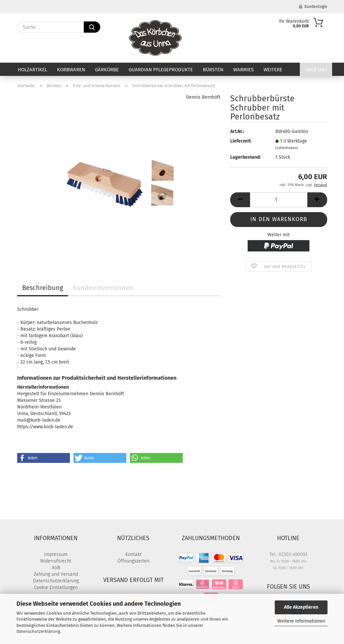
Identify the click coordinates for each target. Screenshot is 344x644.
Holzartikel (32, 70)
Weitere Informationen (301, 621)
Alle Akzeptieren (301, 607)
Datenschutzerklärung (38, 631)
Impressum (56, 554)
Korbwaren (71, 70)
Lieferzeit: (241, 141)
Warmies (243, 70)
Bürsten (213, 70)
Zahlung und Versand (56, 574)
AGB (56, 568)
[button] (240, 200)
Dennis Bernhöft (203, 97)
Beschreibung (43, 288)
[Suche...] (92, 27)
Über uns (316, 70)
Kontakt (133, 554)
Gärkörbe (107, 70)
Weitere (273, 70)
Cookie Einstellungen (56, 587)
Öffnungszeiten (133, 561)
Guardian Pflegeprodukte (161, 70)
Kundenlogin (313, 7)
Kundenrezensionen (103, 288)
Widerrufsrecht (56, 561)
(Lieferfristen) (287, 148)
